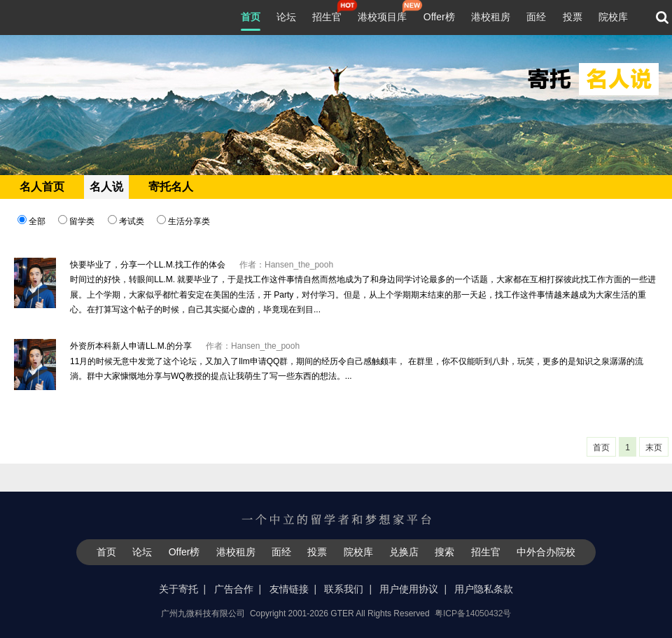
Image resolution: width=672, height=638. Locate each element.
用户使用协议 (409, 589)
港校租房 (491, 17)
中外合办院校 (546, 552)
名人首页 (42, 187)
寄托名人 (171, 187)
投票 (573, 17)
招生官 (327, 15)
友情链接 (289, 589)
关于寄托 (178, 589)
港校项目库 (382, 15)
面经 (536, 17)
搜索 (444, 552)
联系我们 (344, 589)
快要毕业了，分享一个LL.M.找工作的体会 (148, 265)
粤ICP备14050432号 (473, 613)
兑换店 (404, 552)
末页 (654, 448)
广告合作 (234, 589)
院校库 (613, 17)
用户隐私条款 (484, 589)
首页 (251, 17)
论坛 (286, 17)
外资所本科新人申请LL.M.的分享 (131, 346)
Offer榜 (439, 17)
